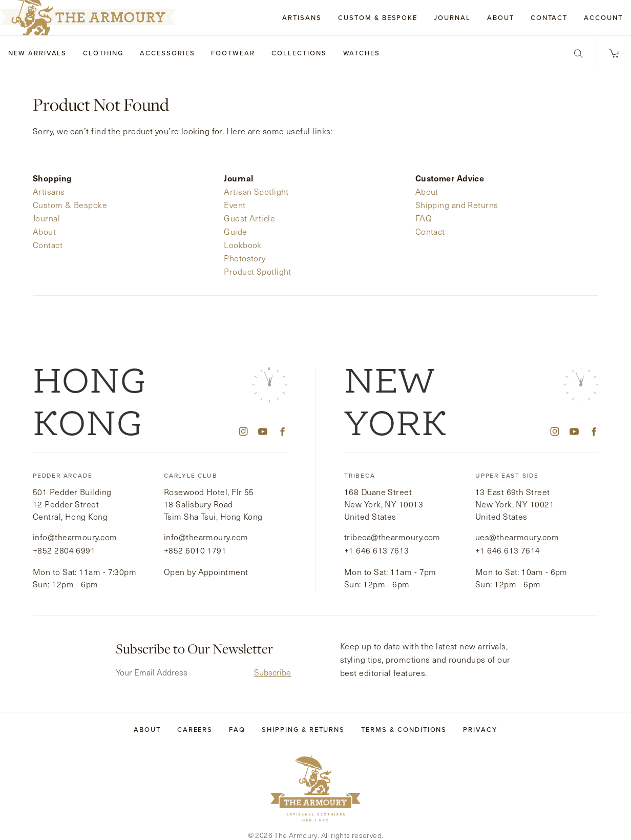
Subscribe (272, 659)
